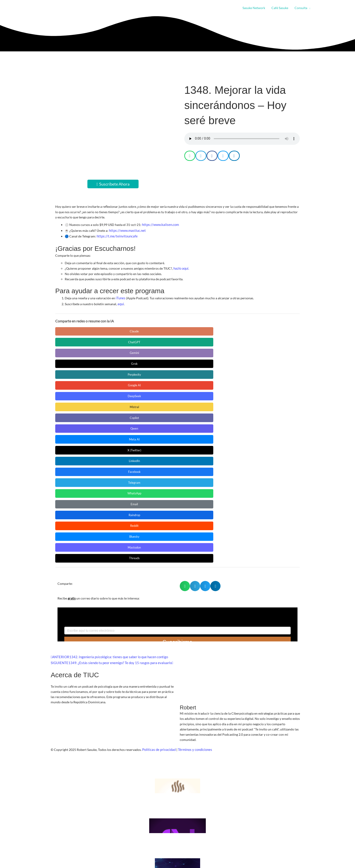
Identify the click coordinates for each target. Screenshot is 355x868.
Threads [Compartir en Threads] (119, 374)
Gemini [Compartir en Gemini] (162, 328)
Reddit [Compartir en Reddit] (205, 362)
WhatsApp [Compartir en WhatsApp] (76, 362)
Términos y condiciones (193, 564)
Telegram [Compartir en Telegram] (248, 351)
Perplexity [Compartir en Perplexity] (248, 328)
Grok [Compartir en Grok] (205, 328)
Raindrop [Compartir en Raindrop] (162, 362)
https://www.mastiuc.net (126, 230)
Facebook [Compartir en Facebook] (205, 351)
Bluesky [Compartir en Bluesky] (248, 362)
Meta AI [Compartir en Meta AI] (76, 351)
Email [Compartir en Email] (119, 362)
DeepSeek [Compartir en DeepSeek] (119, 340)
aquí (121, 301)
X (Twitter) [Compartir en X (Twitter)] (119, 351)
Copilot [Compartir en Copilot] (205, 340)
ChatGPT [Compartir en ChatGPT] (119, 328)
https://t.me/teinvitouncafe (116, 235)
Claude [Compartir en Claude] (76, 328)
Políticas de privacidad (158, 564)
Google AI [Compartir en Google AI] (76, 340)
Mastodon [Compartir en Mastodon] (76, 374)
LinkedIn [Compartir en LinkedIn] (162, 351)
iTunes (120, 296)
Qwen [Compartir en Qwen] (248, 340)
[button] (309, 8)
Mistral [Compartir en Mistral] (162, 340)
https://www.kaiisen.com (159, 224)
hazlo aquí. (181, 266)
